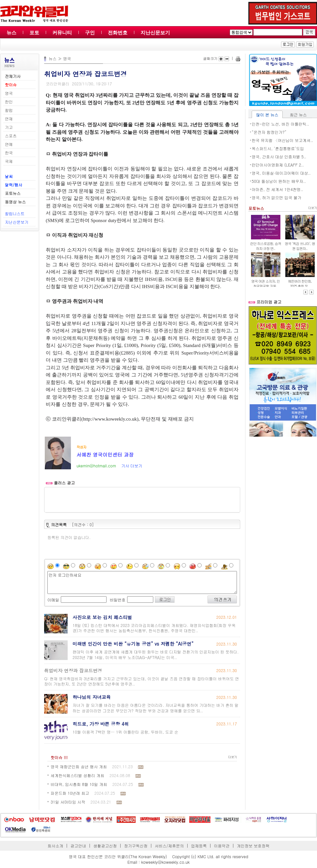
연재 (9, 119)
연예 (9, 144)
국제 (9, 161)
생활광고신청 (105, 846)
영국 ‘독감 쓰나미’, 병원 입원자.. (300, 246)
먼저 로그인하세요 (142, 582)
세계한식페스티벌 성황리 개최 (77, 775)
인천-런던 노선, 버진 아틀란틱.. (280, 124)
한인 (9, 102)
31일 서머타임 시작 (68, 802)
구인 (90, 33)
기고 (9, 127)
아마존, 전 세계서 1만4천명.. (277, 189)
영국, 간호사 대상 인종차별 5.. (279, 156)
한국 (9, 153)
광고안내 (78, 846)
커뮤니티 (62, 33)
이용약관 (222, 846)
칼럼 (9, 110)
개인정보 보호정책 (253, 846)
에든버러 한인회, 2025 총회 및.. (300, 284)
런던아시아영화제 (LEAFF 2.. (278, 165)
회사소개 (56, 846)
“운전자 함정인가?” (269, 132)
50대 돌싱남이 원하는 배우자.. (279, 181)
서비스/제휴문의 (169, 846)
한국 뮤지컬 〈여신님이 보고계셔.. (282, 140)
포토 (34, 33)
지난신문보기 (155, 33)
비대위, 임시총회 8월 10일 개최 (79, 784)
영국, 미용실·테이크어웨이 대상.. (281, 173)
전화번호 (118, 33)
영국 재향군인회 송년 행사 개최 (79, 766)
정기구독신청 (136, 846)
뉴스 (11, 33)
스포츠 (11, 136)
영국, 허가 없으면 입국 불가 (276, 197)
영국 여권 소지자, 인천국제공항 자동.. (266, 284)
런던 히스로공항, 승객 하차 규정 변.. (266, 246)
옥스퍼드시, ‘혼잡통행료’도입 (278, 148)
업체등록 (199, 846)
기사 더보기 (132, 466)
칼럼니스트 (15, 213)
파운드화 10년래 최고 (70, 793)
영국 (9, 93)
